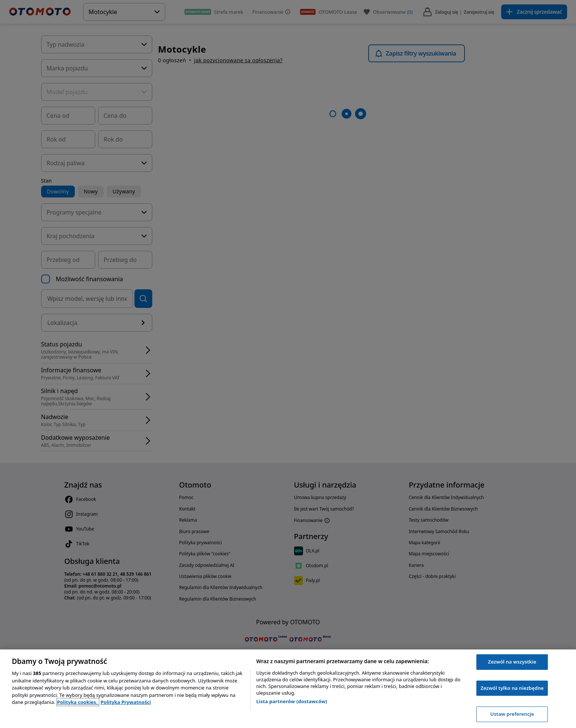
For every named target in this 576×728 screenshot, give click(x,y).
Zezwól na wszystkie (512, 662)
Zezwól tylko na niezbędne (512, 688)
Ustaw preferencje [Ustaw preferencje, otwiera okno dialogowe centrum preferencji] (512, 714)
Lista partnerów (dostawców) (292, 701)
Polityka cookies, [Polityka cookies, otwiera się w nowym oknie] (78, 702)
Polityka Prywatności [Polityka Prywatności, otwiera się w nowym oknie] (126, 702)
